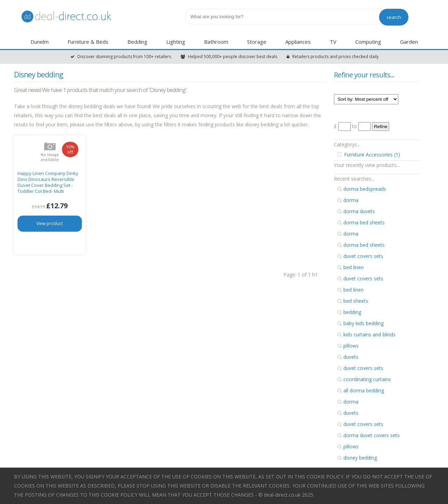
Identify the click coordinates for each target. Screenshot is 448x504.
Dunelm (40, 42)
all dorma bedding (361, 390)
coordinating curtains (364, 379)
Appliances (298, 42)
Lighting (176, 42)
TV (333, 42)
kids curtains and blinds (366, 334)
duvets (348, 357)
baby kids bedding (360, 323)
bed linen (351, 267)
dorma (348, 200)
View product (50, 223)
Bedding (137, 42)
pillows (348, 346)
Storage (257, 42)
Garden (409, 42)
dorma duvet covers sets (369, 435)
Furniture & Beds (88, 42)
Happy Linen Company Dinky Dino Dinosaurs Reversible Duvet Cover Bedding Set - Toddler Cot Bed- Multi (48, 182)
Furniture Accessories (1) (369, 155)
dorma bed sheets (361, 222)
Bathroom (216, 42)
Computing (368, 42)
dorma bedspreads (362, 189)
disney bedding (357, 458)
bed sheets (353, 301)
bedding (349, 312)
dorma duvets (356, 211)
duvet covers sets (360, 256)
